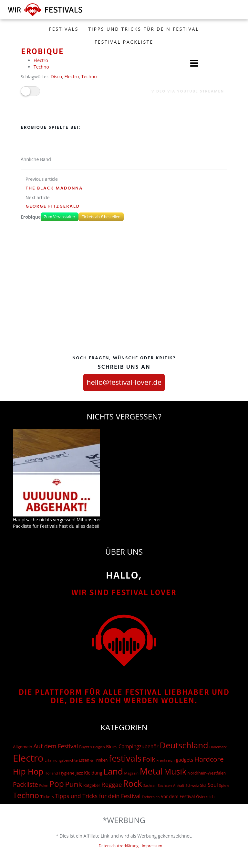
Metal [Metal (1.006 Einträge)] (151, 771)
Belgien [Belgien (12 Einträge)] (99, 747)
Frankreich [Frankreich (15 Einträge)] (166, 760)
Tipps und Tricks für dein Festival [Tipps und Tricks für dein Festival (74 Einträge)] (98, 796)
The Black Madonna (54, 188)
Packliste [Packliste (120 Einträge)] (26, 785)
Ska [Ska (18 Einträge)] (203, 785)
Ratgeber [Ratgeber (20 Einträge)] (92, 785)
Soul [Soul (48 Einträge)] (213, 785)
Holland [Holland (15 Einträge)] (51, 773)
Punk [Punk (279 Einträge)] (73, 784)
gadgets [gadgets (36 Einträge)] (185, 760)
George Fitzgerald (53, 206)
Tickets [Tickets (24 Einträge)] (47, 797)
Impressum (152, 846)
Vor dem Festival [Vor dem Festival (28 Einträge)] (178, 796)
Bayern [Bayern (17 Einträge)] (85, 747)
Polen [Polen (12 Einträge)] (44, 786)
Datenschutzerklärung (119, 846)
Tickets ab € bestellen (101, 217)
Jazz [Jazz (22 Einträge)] (79, 773)
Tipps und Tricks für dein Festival (144, 29)
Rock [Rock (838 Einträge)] (133, 784)
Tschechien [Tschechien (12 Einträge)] (151, 797)
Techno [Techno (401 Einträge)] (26, 795)
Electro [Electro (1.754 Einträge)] (28, 758)
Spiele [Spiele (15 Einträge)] (224, 785)
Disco (57, 76)
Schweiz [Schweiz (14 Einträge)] (192, 785)
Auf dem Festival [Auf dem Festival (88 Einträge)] (56, 746)
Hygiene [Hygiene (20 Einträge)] (67, 773)
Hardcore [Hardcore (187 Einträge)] (209, 759)
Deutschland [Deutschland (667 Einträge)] (184, 745)
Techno (89, 76)
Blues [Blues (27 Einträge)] (112, 747)
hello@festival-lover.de (124, 382)
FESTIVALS (64, 29)
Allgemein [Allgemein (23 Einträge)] (23, 747)
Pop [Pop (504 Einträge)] (57, 784)
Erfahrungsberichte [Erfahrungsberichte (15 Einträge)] (61, 760)
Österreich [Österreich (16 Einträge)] (205, 797)
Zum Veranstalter (60, 217)
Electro (72, 76)
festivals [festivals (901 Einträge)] (125, 758)
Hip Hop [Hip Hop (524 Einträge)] (28, 771)
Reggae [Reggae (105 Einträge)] (112, 784)
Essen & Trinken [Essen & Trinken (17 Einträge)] (93, 760)
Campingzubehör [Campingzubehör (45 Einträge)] (139, 746)
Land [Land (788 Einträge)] (113, 771)
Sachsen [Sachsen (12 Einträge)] (150, 786)
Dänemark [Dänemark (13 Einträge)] (218, 747)
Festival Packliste (124, 42)
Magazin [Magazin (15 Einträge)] (131, 773)
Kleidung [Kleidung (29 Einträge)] (93, 773)
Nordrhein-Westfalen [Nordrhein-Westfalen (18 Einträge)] (207, 773)
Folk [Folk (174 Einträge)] (149, 759)
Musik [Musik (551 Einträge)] (175, 771)
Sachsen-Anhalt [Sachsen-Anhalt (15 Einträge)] (171, 785)
